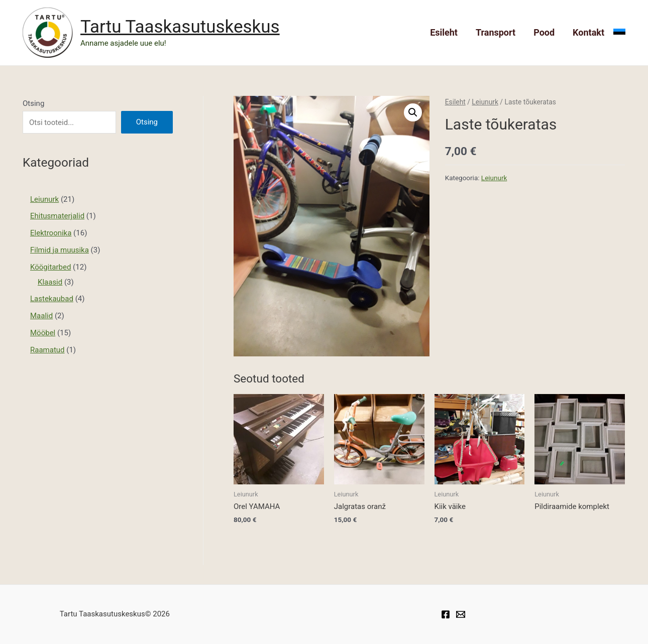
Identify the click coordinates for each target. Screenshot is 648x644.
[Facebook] (446, 614)
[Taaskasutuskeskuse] (461, 614)
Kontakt (588, 32)
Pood (544, 32)
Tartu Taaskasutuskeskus (180, 27)
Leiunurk (485, 102)
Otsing (33, 103)
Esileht (444, 32)
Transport (496, 32)
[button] (413, 112)
